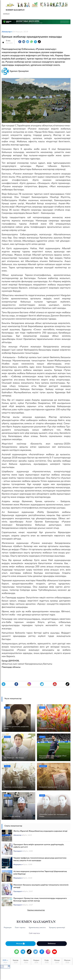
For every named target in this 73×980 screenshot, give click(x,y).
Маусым (67, 961)
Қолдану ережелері (57, 928)
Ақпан (26, 961)
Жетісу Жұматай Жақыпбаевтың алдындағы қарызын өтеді (40, 831)
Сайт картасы (34, 933)
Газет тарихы (20, 928)
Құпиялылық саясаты (37, 928)
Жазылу (21, 944)
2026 (5, 961)
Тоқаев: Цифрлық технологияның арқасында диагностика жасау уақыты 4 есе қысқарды (40, 859)
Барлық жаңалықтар (36, 910)
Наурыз (36, 961)
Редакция (8, 928)
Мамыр (57, 961)
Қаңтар (16, 961)
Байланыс (52, 943)
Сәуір (47, 961)
